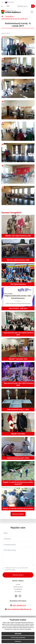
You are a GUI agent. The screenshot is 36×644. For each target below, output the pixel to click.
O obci (18, 584)
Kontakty (18, 592)
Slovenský (9, 2)
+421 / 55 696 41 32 (19, 605)
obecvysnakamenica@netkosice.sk (19, 609)
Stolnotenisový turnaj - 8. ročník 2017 (15, 19)
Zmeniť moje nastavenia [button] (18, 638)
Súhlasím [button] (18, 634)
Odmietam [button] (18, 641)
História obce (18, 587)
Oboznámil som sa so (16, 569)
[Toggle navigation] (32, 12)
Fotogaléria (9, 16)
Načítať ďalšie (18, 514)
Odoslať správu (18, 575)
